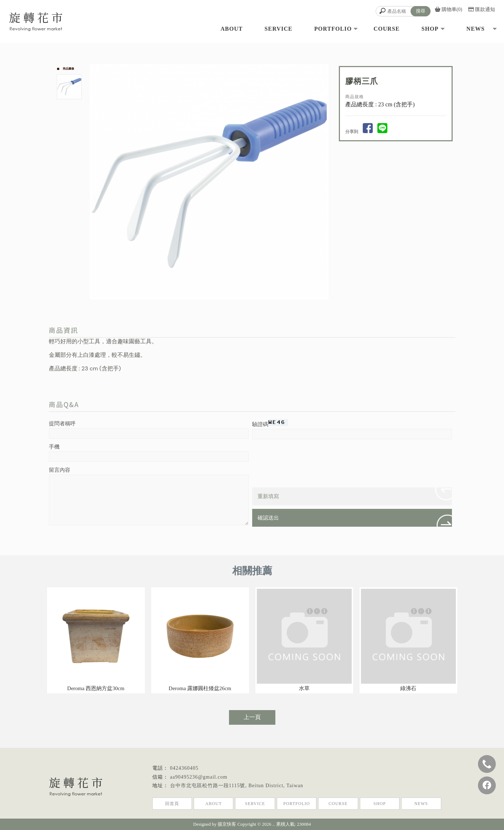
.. (274, 824)
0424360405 (184, 768)
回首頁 (172, 804)
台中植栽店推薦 (297, 812)
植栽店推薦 (268, 812)
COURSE (338, 804)
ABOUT (213, 804)
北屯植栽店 (244, 812)
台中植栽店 (219, 812)
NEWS (421, 804)
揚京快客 (227, 824)
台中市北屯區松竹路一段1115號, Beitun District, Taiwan (237, 786)
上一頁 (252, 717)
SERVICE (255, 804)
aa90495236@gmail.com (199, 777)
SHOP (380, 804)
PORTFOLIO (296, 804)
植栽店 (198, 812)
